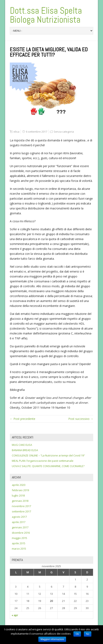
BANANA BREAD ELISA (25, 450)
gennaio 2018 (20, 501)
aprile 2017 (19, 522)
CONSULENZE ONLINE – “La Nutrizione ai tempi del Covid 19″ (48, 455)
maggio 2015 (19, 538)
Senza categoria (64, 132)
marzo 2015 (19, 549)
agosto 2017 (19, 517)
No (88, 634)
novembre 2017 (21, 506)
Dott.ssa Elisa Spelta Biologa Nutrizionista (46, 15)
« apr (15, 615)
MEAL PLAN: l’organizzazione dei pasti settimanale (43, 461)
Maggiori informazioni (52, 639)
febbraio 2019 (20, 490)
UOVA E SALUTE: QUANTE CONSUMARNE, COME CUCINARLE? (48, 466)
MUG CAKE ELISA (22, 445)
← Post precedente (23, 419)
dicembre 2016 (21, 533)
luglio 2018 (18, 495)
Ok (77, 634)
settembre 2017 (21, 511)
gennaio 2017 (20, 527)
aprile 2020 (19, 485)
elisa (16, 132)
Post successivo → (81, 419)
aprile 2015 (19, 543)
